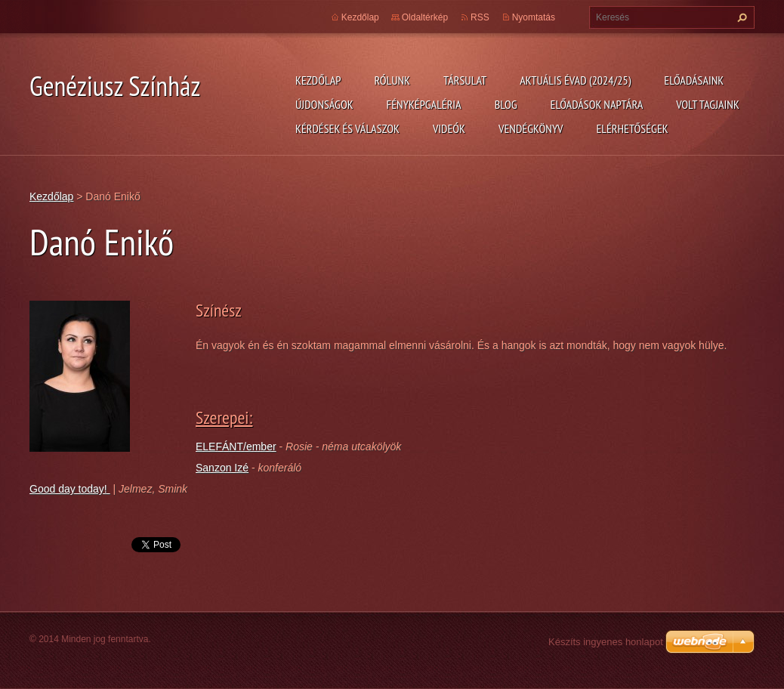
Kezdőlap (318, 80)
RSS (480, 17)
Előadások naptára (597, 104)
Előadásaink (694, 80)
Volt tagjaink (708, 104)
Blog (506, 104)
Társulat (465, 80)
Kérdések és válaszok (347, 128)
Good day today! (70, 489)
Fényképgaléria (424, 104)
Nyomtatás (534, 17)
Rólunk (392, 80)
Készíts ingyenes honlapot (606, 642)
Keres (740, 17)
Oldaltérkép (425, 17)
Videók (449, 128)
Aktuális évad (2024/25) (575, 80)
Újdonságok (324, 104)
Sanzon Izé (222, 468)
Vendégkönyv (531, 128)
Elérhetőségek (633, 128)
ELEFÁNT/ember (236, 446)
